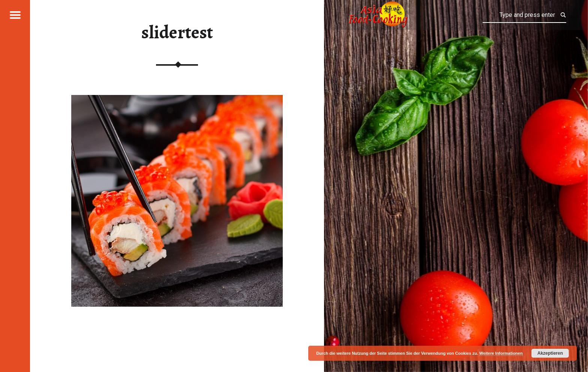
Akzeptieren (550, 353)
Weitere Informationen (501, 353)
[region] (177, 201)
